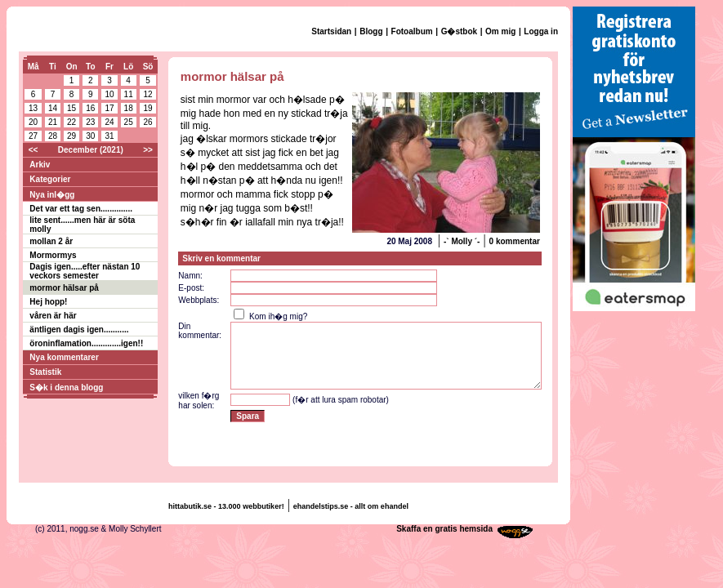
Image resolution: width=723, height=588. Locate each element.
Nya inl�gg (52, 195)
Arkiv (40, 165)
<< (33, 150)
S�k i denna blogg (66, 388)
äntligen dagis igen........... (79, 330)
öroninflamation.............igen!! (86, 343)
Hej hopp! (48, 302)
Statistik (45, 372)
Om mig (500, 31)
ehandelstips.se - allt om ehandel (351, 506)
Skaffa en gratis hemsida (444, 529)
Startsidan (331, 31)
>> (148, 150)
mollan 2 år (51, 241)
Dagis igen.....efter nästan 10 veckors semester (85, 271)
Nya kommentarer (64, 357)
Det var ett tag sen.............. (81, 209)
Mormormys (53, 255)
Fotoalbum (412, 31)
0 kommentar (515, 241)
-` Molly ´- (462, 241)
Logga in (541, 31)
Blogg (371, 31)
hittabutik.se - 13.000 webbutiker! (226, 506)
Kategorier (50, 179)
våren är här (53, 316)
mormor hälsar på (64, 288)
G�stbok (459, 31)
